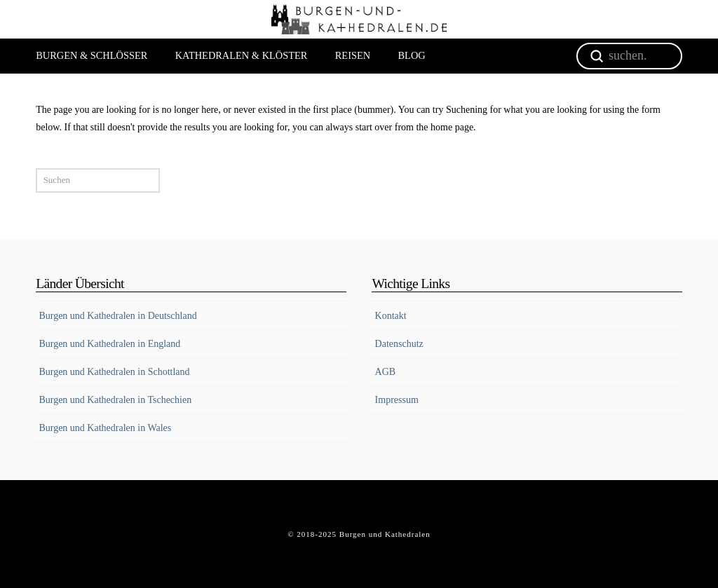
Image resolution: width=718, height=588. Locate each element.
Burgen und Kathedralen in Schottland (114, 372)
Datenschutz (399, 344)
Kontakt (391, 316)
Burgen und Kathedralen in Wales (105, 428)
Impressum (397, 400)
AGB (386, 372)
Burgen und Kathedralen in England (109, 344)
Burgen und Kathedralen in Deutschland (117, 316)
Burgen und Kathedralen (385, 534)
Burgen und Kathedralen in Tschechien (115, 400)
